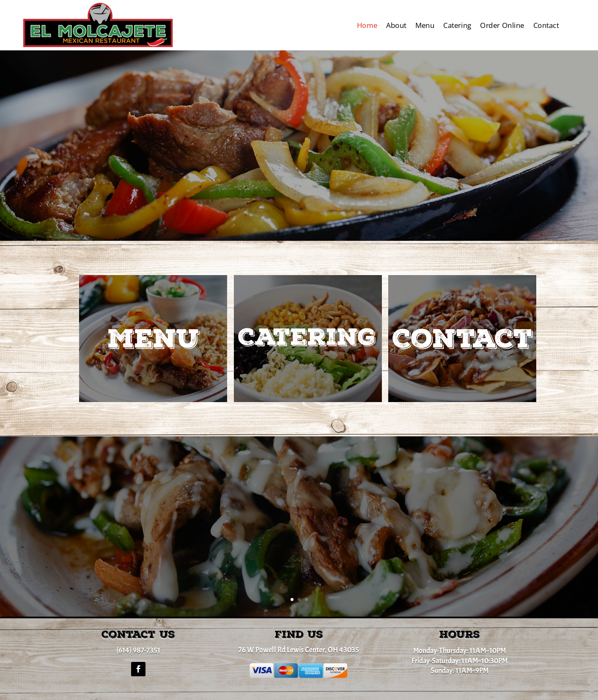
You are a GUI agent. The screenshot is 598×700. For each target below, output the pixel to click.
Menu (425, 25)
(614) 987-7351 (138, 650)
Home (367, 25)
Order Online (502, 25)
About (396, 25)
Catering (457, 25)
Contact (546, 25)
